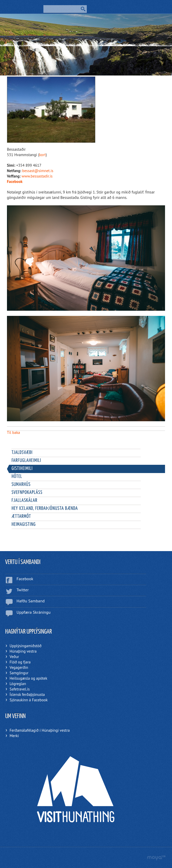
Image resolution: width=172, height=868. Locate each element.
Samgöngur (19, 673)
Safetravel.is (20, 689)
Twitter (23, 590)
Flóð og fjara (20, 662)
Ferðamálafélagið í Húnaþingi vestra (40, 730)
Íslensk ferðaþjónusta (27, 694)
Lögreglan (18, 684)
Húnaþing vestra (23, 651)
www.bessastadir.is (37, 176)
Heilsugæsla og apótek (28, 678)
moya (156, 858)
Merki (14, 736)
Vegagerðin (19, 667)
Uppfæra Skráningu (34, 612)
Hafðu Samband (31, 601)
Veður (14, 657)
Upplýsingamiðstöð (26, 646)
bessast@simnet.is (38, 171)
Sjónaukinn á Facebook (29, 700)
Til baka (14, 432)
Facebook (15, 182)
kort (43, 155)
